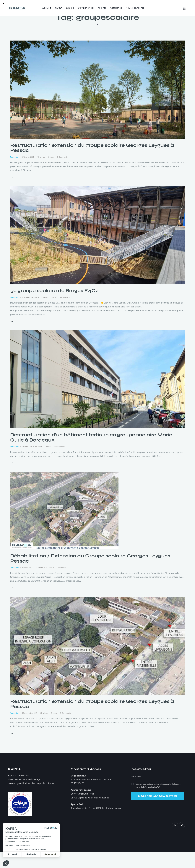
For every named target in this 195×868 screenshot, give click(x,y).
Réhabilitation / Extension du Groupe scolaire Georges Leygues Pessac (90, 575)
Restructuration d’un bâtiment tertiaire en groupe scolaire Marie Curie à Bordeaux (91, 454)
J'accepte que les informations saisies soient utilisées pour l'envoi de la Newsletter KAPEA (158, 801)
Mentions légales (18, 862)
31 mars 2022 (27, 584)
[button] (6, 863)
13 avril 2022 (27, 463)
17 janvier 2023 (28, 173)
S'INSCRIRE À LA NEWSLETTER (157, 812)
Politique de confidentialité (42, 862)
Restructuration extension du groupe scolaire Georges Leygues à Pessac (92, 164)
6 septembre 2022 (30, 313)
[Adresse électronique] (159, 793)
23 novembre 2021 (30, 729)
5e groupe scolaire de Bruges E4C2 (54, 307)
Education (15, 173)
